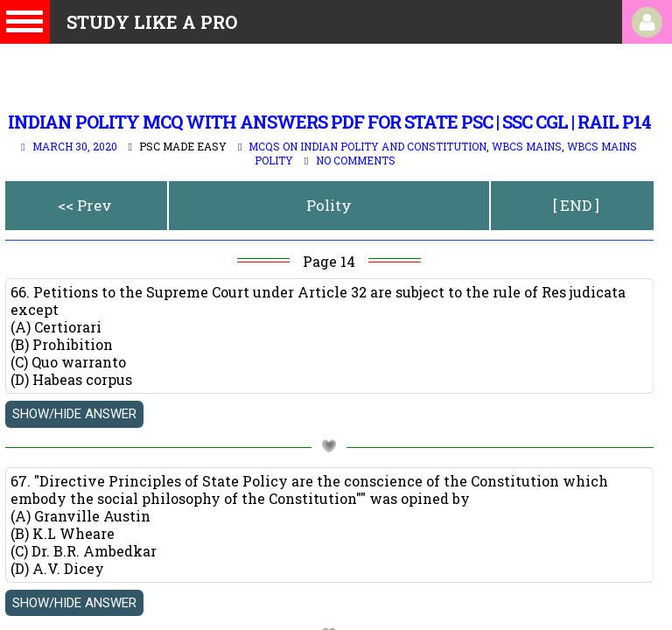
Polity (329, 205)
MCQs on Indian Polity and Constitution (367, 146)
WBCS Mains (527, 146)
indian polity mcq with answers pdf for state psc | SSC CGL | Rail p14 (329, 122)
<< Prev (85, 205)
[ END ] (576, 205)
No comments (356, 160)
